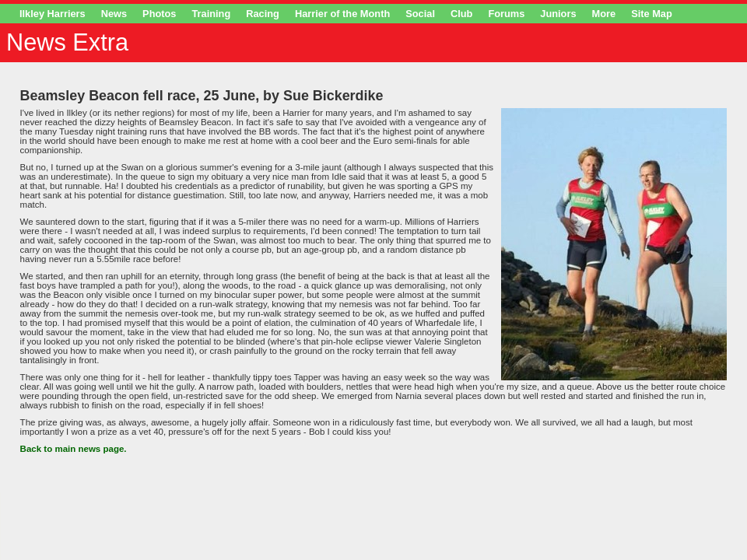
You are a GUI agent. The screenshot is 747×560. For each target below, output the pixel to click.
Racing (263, 14)
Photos (159, 14)
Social (420, 14)
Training (211, 14)
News (114, 14)
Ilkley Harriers (53, 14)
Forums (506, 14)
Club (461, 14)
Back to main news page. (74, 449)
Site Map (652, 14)
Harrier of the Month (342, 14)
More (604, 14)
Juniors (558, 14)
